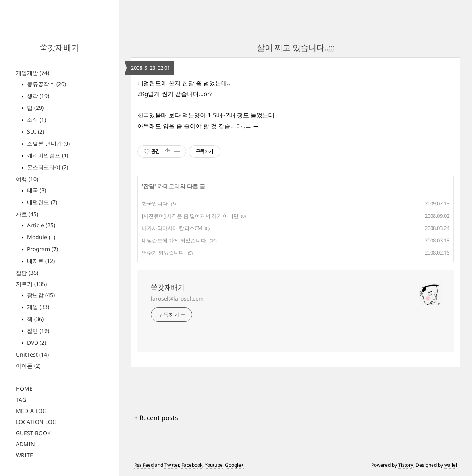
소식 (36, 120)
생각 (37, 96)
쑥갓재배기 (60, 47)
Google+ (234, 465)
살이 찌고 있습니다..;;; (296, 47)
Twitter (172, 465)
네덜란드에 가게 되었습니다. (174, 240)
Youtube (214, 465)
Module (40, 237)
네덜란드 (41, 202)
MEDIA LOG (31, 411)
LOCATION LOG (36, 422)
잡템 (37, 331)
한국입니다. (155, 203)
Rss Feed (144, 465)
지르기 (31, 284)
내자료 (40, 261)
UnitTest (32, 354)
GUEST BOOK (33, 433)
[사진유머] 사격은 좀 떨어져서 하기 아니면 (190, 216)
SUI (35, 131)
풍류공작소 (46, 84)
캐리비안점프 (47, 155)
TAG (21, 400)
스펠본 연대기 (48, 143)
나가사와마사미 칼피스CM (172, 228)
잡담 (27, 273)
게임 (37, 307)
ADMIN (25, 444)
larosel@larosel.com (177, 298)
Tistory (406, 465)
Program (42, 249)
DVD (36, 343)
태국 (36, 190)
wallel (451, 465)
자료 (27, 214)
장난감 (40, 295)
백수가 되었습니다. (164, 253)
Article (40, 225)
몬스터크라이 (47, 167)
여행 (27, 179)
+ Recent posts (156, 418)
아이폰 (28, 366)
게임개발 (33, 73)
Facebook (192, 465)
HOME (24, 389)
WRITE (24, 455)
